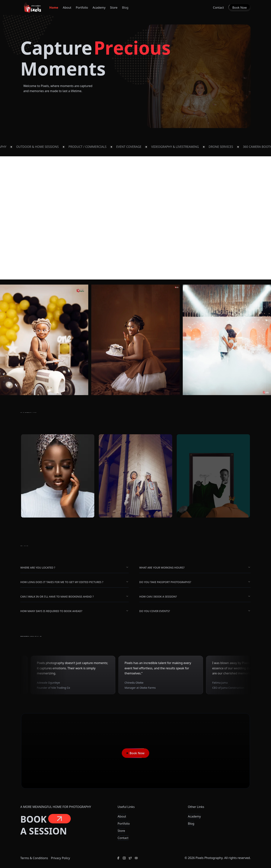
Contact (218, 8)
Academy (99, 8)
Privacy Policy (61, 858)
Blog (191, 824)
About (67, 8)
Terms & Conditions (34, 858)
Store (121, 831)
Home (54, 8)
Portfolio (82, 8)
